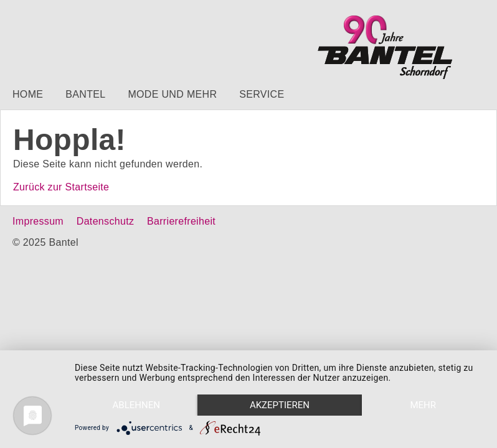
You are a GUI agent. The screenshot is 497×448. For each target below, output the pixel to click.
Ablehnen (136, 405)
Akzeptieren (280, 405)
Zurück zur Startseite (61, 187)
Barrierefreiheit (181, 221)
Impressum (38, 221)
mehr (423, 405)
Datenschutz (105, 221)
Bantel (85, 94)
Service (262, 94)
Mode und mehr (172, 94)
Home (28, 94)
